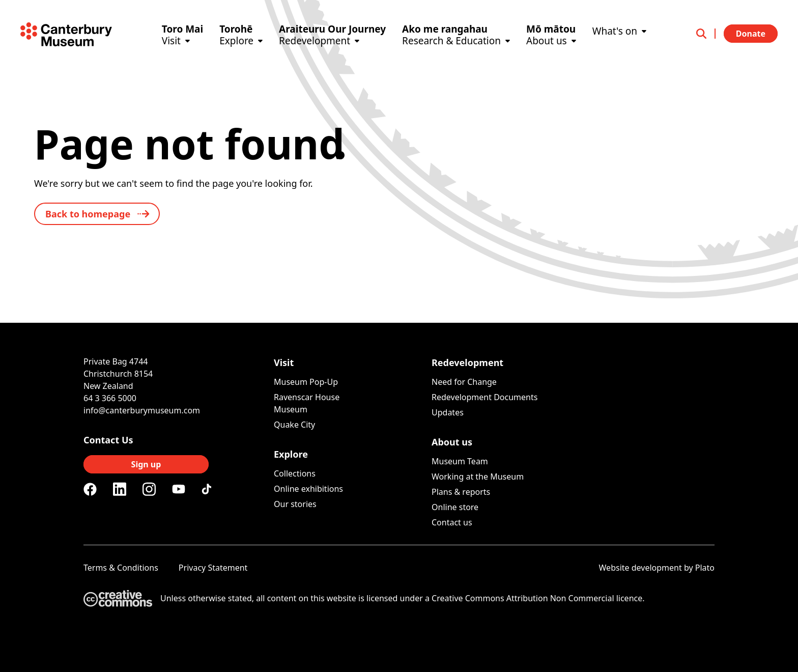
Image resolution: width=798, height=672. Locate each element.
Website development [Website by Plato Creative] (640, 568)
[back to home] (97, 214)
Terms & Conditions (121, 568)
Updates (448, 412)
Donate (751, 34)
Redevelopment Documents (484, 397)
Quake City (294, 425)
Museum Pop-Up (306, 382)
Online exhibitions (308, 489)
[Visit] (182, 49)
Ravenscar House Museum (307, 403)
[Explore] (241, 49)
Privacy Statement (213, 568)
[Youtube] (179, 489)
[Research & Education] (456, 49)
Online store (455, 507)
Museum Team (460, 461)
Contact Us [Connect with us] (108, 440)
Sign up (146, 464)
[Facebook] (90, 489)
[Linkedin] (120, 489)
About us (452, 442)
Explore (291, 454)
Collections (295, 473)
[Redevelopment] (332, 49)
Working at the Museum (478, 477)
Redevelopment (467, 362)
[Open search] (706, 34)
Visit (284, 362)
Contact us (452, 522)
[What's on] (619, 45)
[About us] (551, 49)
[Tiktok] (208, 489)
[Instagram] (149, 489)
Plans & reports (461, 492)
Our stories (295, 504)
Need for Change (464, 382)
